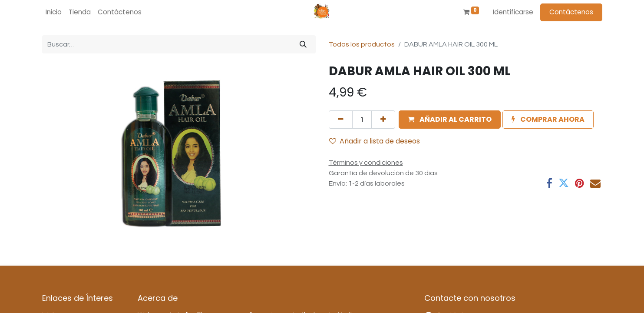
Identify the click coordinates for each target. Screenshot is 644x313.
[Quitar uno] (341, 120)
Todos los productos (362, 44)
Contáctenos (571, 12)
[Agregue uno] (383, 120)
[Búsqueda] (303, 44)
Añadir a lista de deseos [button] (375, 141)
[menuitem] (54, 12)
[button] (450, 120)
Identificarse (513, 12)
